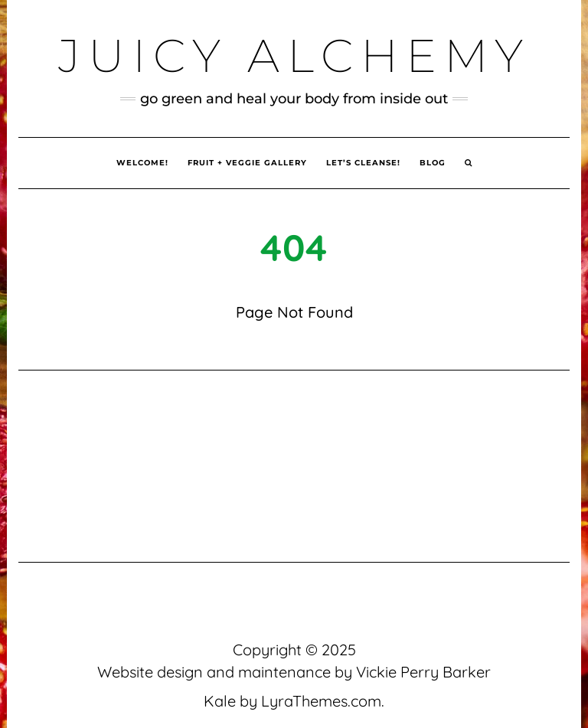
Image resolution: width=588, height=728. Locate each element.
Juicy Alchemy (294, 55)
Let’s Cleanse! (363, 163)
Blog (433, 163)
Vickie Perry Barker (423, 672)
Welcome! (142, 163)
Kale (220, 701)
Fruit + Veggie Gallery (247, 163)
